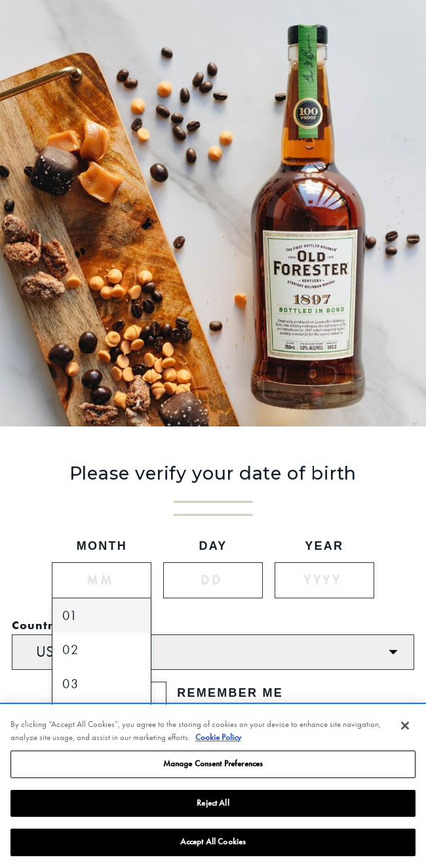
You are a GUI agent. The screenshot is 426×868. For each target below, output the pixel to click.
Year (324, 546)
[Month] (102, 580)
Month (102, 546)
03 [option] (71, 684)
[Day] (213, 580)
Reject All (213, 804)
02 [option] (71, 650)
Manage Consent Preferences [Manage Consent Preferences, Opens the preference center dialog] (213, 764)
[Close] (405, 726)
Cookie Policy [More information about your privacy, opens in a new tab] (218, 738)
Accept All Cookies (213, 843)
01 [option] (70, 615)
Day (213, 546)
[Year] (324, 580)
